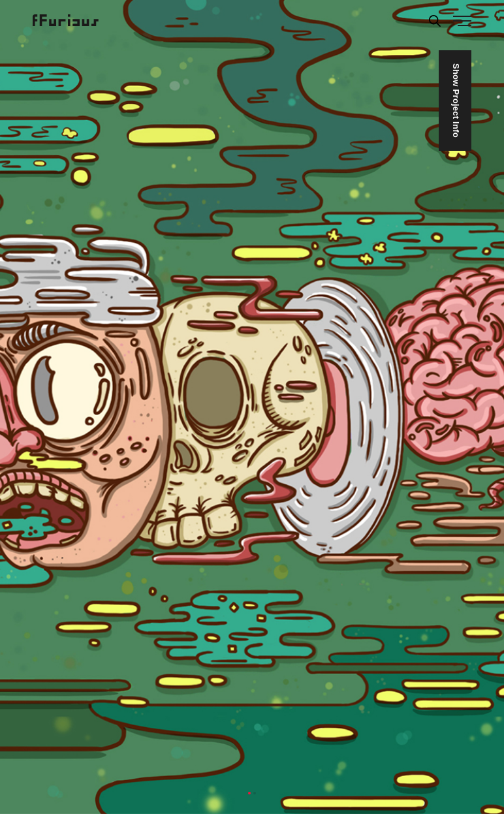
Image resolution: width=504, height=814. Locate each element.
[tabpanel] (252, 407)
